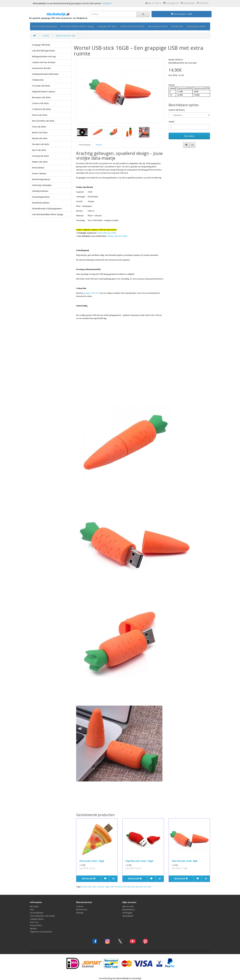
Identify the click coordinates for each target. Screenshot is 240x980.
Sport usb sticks (39, 150)
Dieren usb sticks (40, 115)
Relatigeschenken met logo (44, 57)
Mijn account (128, 906)
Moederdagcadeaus (41, 179)
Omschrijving (85, 145)
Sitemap (80, 913)
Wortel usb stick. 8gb (185, 861)
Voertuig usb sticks (40, 156)
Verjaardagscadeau (196, 26)
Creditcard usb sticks (41, 109)
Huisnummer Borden (158, 26)
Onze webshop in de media (42, 916)
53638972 (107, 3)
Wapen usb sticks (40, 162)
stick (94, 887)
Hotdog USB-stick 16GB (117, 236)
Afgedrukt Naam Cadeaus (44, 92)
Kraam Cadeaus (39, 173)
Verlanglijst (127, 913)
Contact (80, 906)
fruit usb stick (129, 887)
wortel (84, 887)
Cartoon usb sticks (40, 103)
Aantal (171, 122)
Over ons (34, 922)
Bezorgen (34, 906)
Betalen (33, 929)
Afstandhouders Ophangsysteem (47, 209)
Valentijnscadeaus (40, 191)
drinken (119, 887)
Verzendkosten (37, 913)
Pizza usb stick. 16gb (92, 861)
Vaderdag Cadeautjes (42, 185)
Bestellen (189, 136)
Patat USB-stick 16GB (107, 233)
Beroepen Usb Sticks (41, 97)
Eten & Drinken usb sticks (43, 121)
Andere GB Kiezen (177, 110)
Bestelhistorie (129, 910)
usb (90, 887)
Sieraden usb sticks (41, 144)
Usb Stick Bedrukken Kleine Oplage (77, 26)
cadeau (100, 887)
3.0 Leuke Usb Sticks (41, 86)
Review (99, 145)
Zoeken (46, 36)
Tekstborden (177, 26)
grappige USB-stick (91, 293)
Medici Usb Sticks (40, 133)
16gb (107, 887)
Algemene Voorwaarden (41, 932)
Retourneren (82, 910)
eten (112, 887)
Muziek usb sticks (40, 138)
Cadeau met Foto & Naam (132, 26)
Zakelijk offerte (37, 919)
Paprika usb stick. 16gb (139, 861)
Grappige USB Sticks (107, 26)
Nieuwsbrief (128, 916)
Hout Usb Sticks (39, 127)
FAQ (32, 910)
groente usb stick (143, 887)
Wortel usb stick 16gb (66, 36)
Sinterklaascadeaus (41, 203)
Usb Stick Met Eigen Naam (45, 26)
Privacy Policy (36, 925)
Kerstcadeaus (38, 168)
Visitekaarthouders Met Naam (45, 74)
